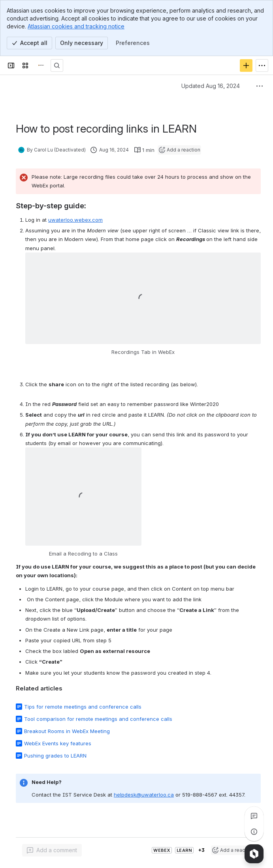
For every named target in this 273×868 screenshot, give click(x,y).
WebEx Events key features (58, 743)
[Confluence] (41, 65)
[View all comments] (254, 816)
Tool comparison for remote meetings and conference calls (98, 719)
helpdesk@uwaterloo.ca (144, 795)
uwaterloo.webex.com (75, 220)
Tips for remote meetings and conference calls (83, 707)
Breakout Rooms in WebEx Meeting (67, 731)
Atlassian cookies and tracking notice (76, 26)
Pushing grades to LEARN (55, 756)
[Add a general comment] (52, 850)
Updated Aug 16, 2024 (211, 86)
